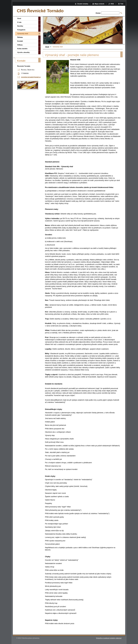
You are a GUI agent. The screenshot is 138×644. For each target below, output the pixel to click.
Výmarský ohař (23, 34)
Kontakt (20, 41)
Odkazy (20, 45)
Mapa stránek (99, 4)
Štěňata (20, 37)
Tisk (122, 4)
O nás (19, 22)
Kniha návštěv (22, 49)
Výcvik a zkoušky (23, 52)
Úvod (47, 47)
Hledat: (98, 13)
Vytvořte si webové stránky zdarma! (109, 638)
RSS (112, 4)
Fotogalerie (21, 30)
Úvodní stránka (83, 4)
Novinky (20, 26)
